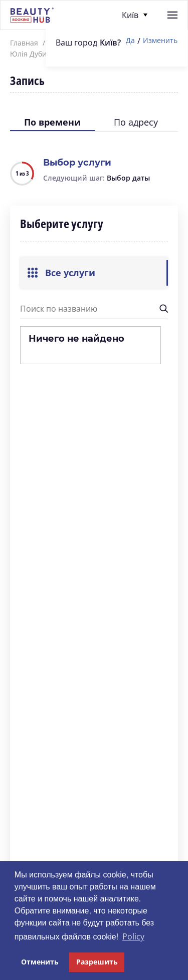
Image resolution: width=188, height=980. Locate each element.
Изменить (160, 41)
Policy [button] (133, 936)
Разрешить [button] (97, 962)
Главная (24, 43)
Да (130, 41)
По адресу (136, 122)
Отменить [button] (40, 962)
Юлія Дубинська (38, 54)
